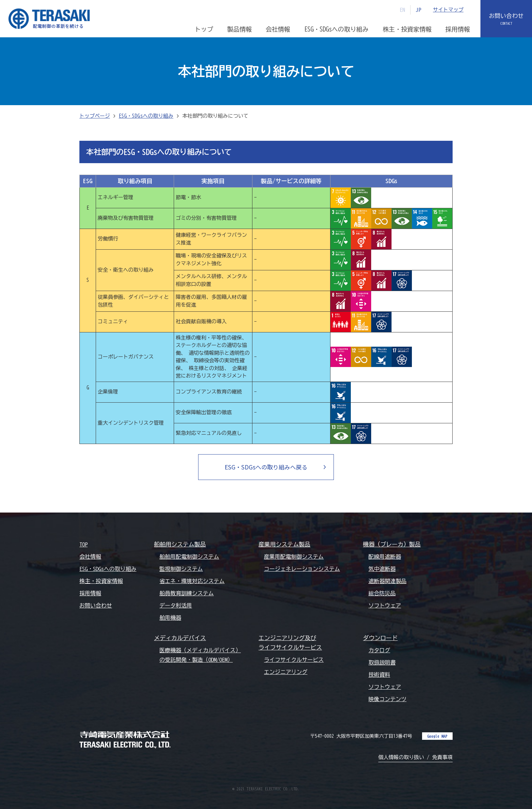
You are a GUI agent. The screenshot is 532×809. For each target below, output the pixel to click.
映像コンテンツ (387, 699)
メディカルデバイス (180, 638)
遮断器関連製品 (387, 581)
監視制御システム (181, 569)
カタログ (379, 650)
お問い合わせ (506, 16)
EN (402, 10)
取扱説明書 (382, 662)
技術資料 (379, 675)
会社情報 (90, 557)
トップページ (95, 116)
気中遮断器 (382, 569)
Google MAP (437, 736)
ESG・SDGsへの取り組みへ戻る (266, 467)
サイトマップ (448, 10)
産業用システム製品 (284, 544)
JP (418, 10)
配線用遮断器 (385, 557)
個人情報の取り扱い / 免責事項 (415, 757)
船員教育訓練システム (187, 593)
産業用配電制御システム (294, 557)
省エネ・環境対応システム (192, 581)
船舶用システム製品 (180, 544)
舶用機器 (170, 618)
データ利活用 (176, 605)
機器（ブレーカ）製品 (392, 544)
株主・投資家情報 (101, 581)
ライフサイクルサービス (294, 660)
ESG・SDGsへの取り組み (146, 116)
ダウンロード (380, 638)
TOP (83, 544)
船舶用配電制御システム (189, 557)
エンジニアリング (286, 672)
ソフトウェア (385, 605)
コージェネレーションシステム (302, 569)
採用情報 (90, 593)
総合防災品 (382, 593)
